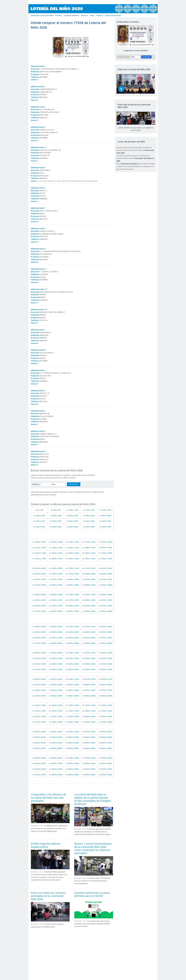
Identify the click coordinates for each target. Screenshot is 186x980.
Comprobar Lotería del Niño (136, 50)
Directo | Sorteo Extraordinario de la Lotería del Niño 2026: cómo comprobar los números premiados (93, 848)
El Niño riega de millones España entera (46, 845)
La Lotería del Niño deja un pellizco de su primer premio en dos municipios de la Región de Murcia (93, 799)
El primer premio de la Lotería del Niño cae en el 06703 (92, 894)
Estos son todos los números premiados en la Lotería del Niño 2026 (48, 896)
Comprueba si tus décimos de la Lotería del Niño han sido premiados (49, 798)
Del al (39, 510)
